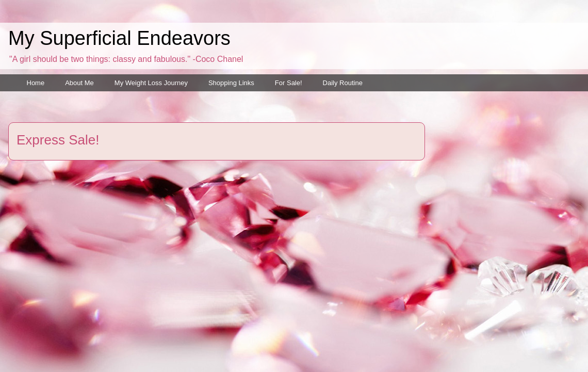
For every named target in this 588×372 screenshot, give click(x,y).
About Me (79, 83)
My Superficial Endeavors (119, 38)
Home (36, 83)
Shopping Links (231, 83)
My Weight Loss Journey (151, 83)
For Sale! (289, 83)
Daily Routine (343, 83)
